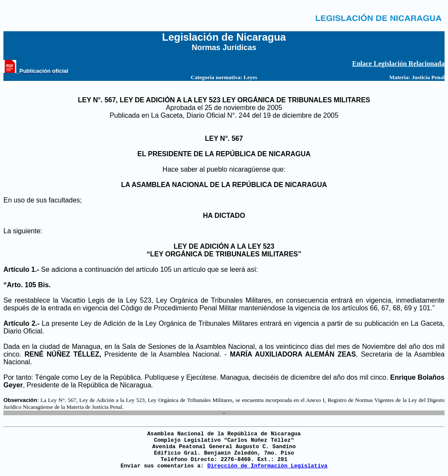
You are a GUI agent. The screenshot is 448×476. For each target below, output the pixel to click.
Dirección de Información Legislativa (267, 466)
